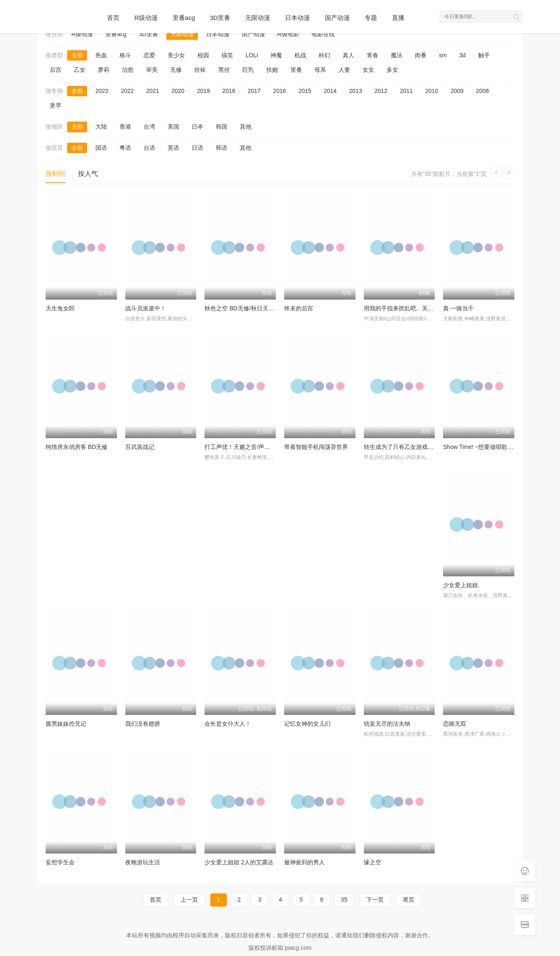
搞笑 (227, 55)
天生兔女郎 (60, 308)
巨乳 (248, 70)
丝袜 (200, 70)
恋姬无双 (455, 724)
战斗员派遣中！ (146, 308)
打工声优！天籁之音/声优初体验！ (249, 447)
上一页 (189, 900)
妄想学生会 (60, 862)
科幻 (324, 55)
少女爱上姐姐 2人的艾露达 (239, 862)
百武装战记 (140, 447)
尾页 (409, 900)
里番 (296, 70)
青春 (373, 55)
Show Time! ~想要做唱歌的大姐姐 (487, 447)
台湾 (149, 127)
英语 (173, 148)
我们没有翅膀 (143, 724)
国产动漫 (337, 18)
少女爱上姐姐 (460, 585)
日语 (197, 148)
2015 (305, 91)
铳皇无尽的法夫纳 (387, 724)
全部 (77, 55)
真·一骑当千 (458, 308)
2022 (127, 91)
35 (344, 900)
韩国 (222, 127)
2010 (432, 91)
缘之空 (373, 862)
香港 (125, 127)
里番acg (184, 18)
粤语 (125, 148)
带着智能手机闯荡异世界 (316, 447)
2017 (254, 91)
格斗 (125, 55)
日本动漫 (297, 18)
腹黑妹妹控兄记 (66, 724)
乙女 (80, 70)
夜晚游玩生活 (143, 862)
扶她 (272, 70)
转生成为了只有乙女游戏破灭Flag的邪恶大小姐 (425, 447)
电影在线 (323, 34)
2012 (381, 91)
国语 (101, 148)
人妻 (344, 70)
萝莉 (104, 70)
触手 (484, 55)
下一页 (375, 900)
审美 (152, 70)
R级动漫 (146, 18)
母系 (320, 70)
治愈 (128, 70)
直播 (398, 18)
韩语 (222, 148)
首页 (113, 18)
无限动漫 (258, 18)
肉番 (421, 55)
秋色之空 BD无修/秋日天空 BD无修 (250, 308)
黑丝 (224, 70)
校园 (203, 55)
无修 (176, 70)
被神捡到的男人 (304, 862)
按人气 (88, 174)
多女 (392, 70)
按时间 (56, 174)
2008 (482, 91)
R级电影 (288, 34)
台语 (149, 148)
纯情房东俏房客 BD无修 (77, 447)
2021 (152, 91)
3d (463, 55)
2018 (229, 91)
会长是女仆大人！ (228, 724)
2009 (457, 91)
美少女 (176, 55)
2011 (406, 91)
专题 (371, 18)
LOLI (252, 55)
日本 (197, 127)
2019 (203, 91)
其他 (246, 127)
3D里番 (220, 18)
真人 (348, 55)
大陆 (101, 127)
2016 (279, 91)
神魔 (276, 55)
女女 (368, 70)
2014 (330, 91)
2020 (178, 91)
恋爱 (149, 55)
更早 (56, 105)
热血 (101, 55)
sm (443, 55)
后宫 (56, 70)
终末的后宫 (299, 308)
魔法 (397, 55)
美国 (173, 127)
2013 (356, 91)
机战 (300, 55)
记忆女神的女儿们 (307, 724)
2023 (102, 91)
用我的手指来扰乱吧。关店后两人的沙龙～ (419, 308)
